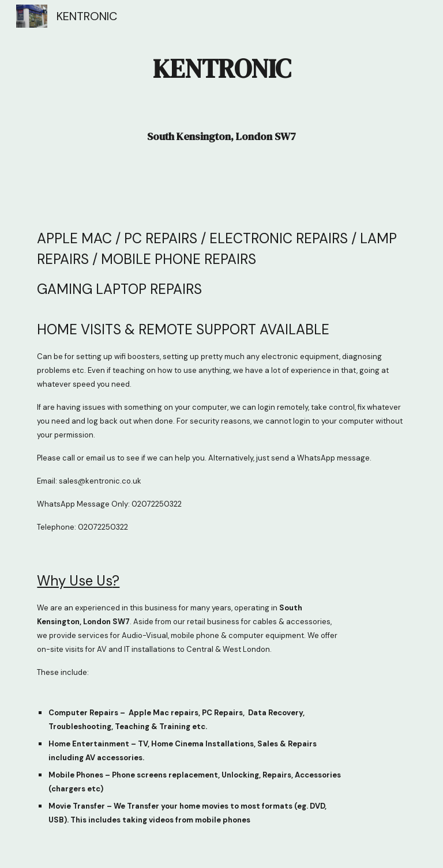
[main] (221, 105)
